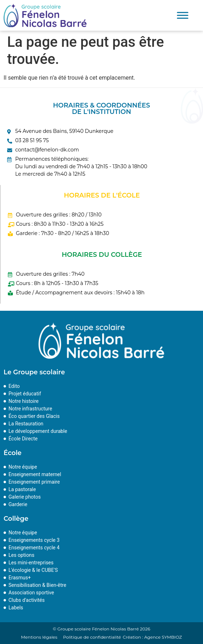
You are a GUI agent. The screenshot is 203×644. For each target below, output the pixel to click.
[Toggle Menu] (183, 16)
